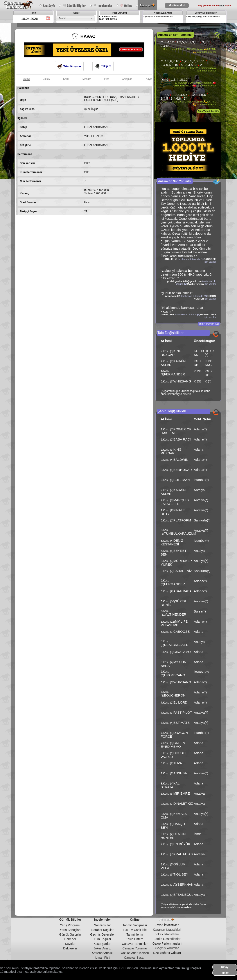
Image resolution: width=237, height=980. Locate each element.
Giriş (222, 6)
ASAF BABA (182, 591)
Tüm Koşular (69, 66)
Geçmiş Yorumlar (167, 948)
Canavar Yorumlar (135, 948)
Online (126, 5)
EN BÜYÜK (182, 844)
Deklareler (70, 948)
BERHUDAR (183, 470)
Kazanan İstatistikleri (167, 930)
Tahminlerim (135, 934)
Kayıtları (151, 79)
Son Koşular (102, 925)
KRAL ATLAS (183, 854)
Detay (225, 967)
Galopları (127, 79)
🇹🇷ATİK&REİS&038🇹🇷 (195, 84)
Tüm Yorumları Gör (209, 324)
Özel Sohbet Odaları (167, 953)
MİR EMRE (182, 793)
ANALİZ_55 (171, 259)
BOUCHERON (175, 695)
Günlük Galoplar (70, 934)
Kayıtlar (70, 944)
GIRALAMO (182, 652)
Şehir (66, 79)
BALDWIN (181, 460)
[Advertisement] (96, 230)
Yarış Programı (70, 925)
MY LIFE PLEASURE (174, 623)
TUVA (178, 763)
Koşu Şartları (102, 944)
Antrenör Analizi (102, 953)
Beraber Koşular (102, 930)
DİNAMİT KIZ (183, 804)
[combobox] (75, 18)
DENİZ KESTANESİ (172, 542)
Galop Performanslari (167, 943)
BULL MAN (181, 480)
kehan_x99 (168, 314)
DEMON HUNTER (173, 836)
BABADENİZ (183, 571)
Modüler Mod (177, 5)
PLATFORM (182, 520)
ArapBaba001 (173, 296)
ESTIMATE (181, 723)
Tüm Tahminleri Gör (208, 111)
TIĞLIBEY (181, 874)
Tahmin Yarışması (135, 925)
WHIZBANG (182, 381)
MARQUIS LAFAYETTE (175, 502)
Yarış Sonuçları (70, 930)
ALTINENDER (176, 614)
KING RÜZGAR (171, 353)
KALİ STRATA (171, 785)
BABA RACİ (182, 439)
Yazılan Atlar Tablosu (135, 953)
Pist (106, 79)
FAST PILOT (183, 712)
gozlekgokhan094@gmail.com (184, 281)
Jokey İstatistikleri (167, 934)
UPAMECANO (208, 314)
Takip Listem (135, 939)
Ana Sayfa (47, 5)
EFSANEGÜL (183, 895)
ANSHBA (180, 773)
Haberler (70, 939)
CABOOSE (210, 259)
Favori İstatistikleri (167, 925)
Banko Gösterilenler (167, 939)
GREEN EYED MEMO (173, 745)
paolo (213, 68)
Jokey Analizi (102, 948)
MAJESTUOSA (196, 284)
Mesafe (87, 79)
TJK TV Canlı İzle (135, 930)
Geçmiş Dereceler (102, 934)
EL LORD (180, 702)
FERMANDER (175, 374)
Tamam (225, 973)
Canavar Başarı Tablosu (135, 959)
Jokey (46, 79)
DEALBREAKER (176, 645)
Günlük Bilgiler (74, 5)
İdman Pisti (102, 958)
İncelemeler (103, 5)
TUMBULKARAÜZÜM (180, 533)
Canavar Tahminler (135, 944)
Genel (26, 79)
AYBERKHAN (183, 884)
